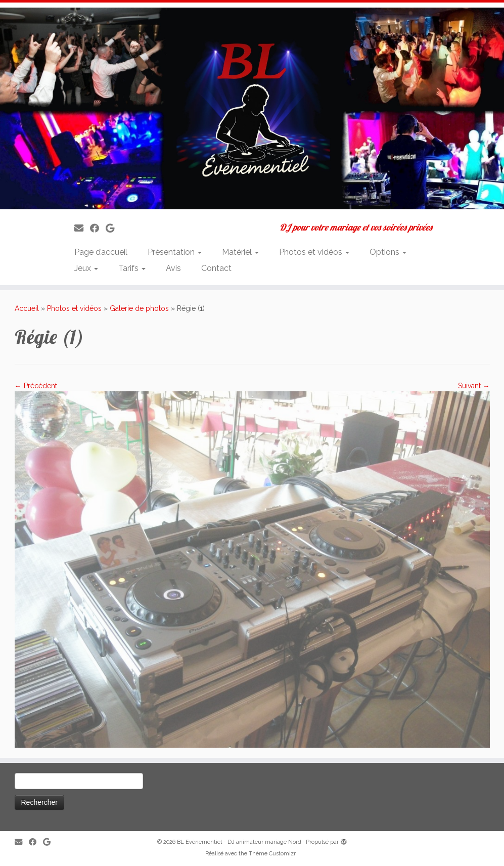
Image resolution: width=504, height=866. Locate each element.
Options (388, 252)
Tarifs (132, 268)
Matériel (240, 252)
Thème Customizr (272, 854)
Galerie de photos (139, 308)
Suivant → (474, 386)
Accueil (27, 308)
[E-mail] (82, 228)
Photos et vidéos (314, 252)
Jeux (86, 268)
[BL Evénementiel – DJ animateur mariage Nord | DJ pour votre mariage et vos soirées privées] (252, 108)
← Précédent (36, 386)
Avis (173, 268)
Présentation (175, 252)
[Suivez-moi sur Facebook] (98, 228)
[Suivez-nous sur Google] (113, 228)
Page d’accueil (101, 252)
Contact (216, 268)
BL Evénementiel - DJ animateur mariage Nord (239, 842)
